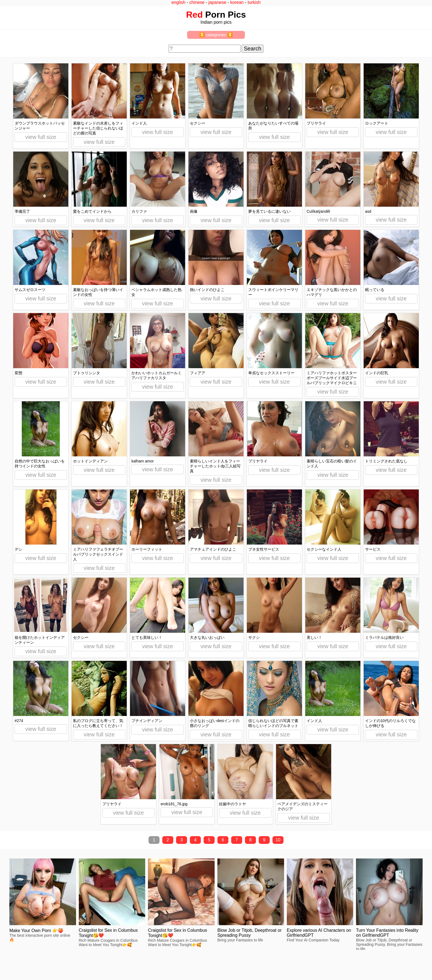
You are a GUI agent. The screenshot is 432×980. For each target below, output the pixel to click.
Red (195, 15)
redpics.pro (329, 970)
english (178, 2)
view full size (41, 137)
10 (278, 840)
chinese (197, 2)
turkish (254, 2)
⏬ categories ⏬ (216, 35)
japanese (217, 2)
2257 (9, 961)
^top (323, 961)
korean (237, 2)
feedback (24, 961)
